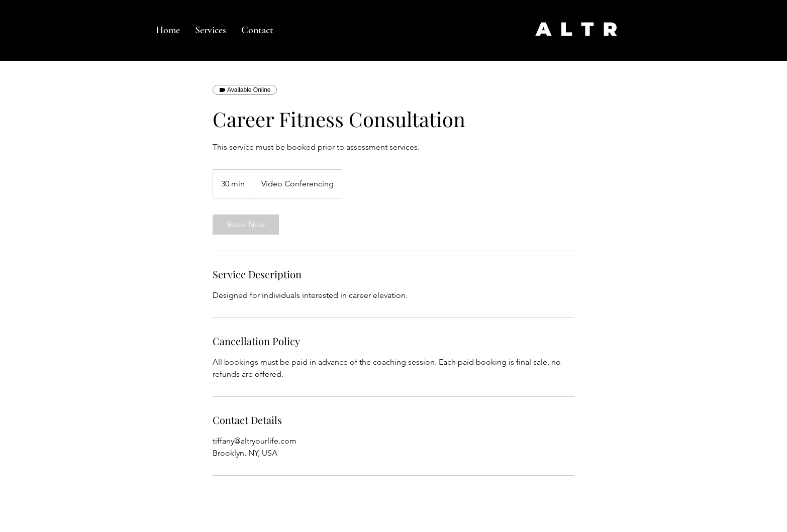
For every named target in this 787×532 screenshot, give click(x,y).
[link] (246, 225)
